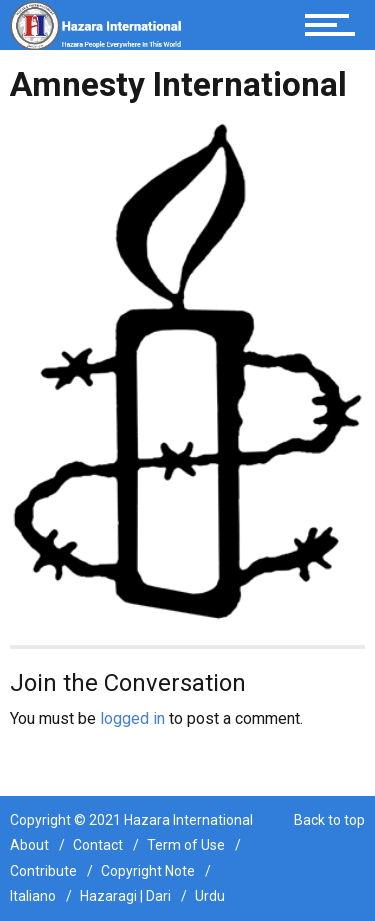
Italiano (33, 896)
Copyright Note (148, 871)
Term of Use (186, 845)
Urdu (210, 896)
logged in (132, 718)
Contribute (43, 871)
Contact (98, 845)
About (29, 845)
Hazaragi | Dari (125, 896)
